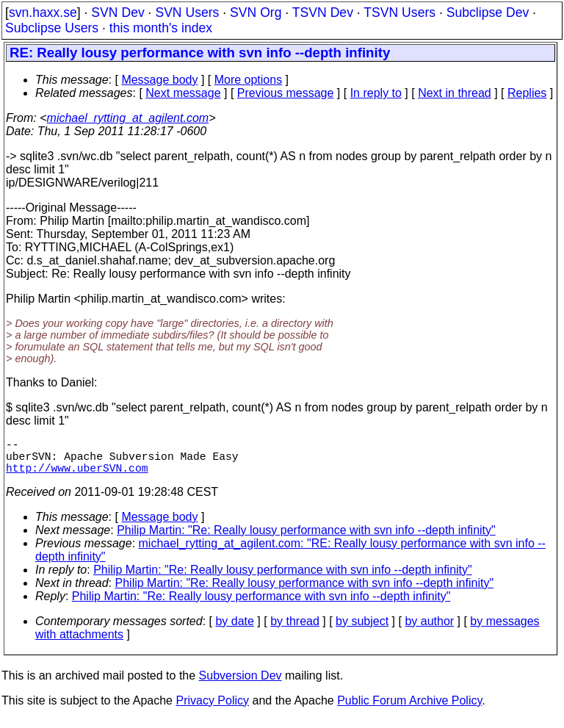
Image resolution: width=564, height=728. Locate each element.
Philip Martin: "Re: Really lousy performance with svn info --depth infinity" (306, 539)
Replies (527, 93)
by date (234, 630)
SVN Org (256, 12)
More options (249, 80)
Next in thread (455, 93)
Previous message (286, 93)
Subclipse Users (52, 28)
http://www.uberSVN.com (77, 476)
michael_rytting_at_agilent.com (128, 118)
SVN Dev (117, 12)
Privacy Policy (212, 709)
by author (429, 630)
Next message (183, 93)
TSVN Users (399, 12)
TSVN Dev (323, 12)
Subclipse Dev (488, 12)
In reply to (376, 93)
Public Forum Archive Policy (409, 709)
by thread (295, 630)
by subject (362, 630)
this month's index (161, 28)
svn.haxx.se (43, 12)
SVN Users (187, 12)
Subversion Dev (241, 684)
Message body (159, 80)
